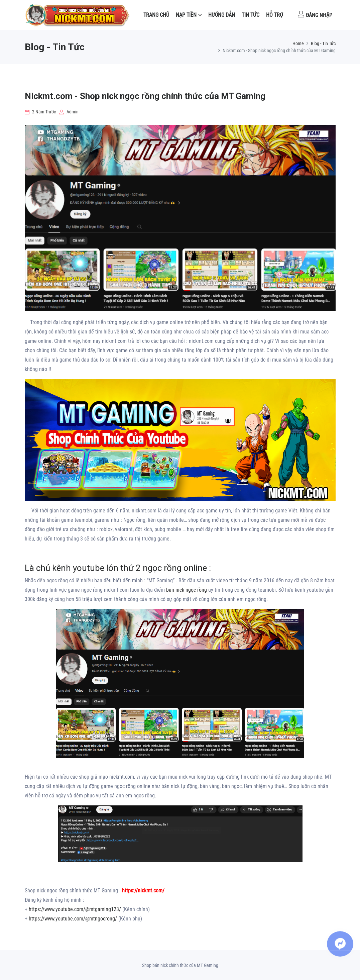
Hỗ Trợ (274, 15)
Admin (69, 112)
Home (298, 43)
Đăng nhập (315, 15)
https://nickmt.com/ (143, 891)
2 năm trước (40, 112)
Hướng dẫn (222, 15)
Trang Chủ (156, 15)
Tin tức (251, 15)
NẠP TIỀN (186, 15)
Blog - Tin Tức (323, 43)
